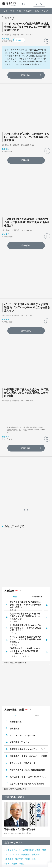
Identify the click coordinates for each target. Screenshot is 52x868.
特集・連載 (16, 11)
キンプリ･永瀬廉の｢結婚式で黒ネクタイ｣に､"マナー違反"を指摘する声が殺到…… (25, 522)
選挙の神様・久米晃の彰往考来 (20, 712)
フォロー (19, 40)
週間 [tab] (37, 598)
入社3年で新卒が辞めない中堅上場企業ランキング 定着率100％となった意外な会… (25, 499)
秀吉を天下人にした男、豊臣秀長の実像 (27, 653)
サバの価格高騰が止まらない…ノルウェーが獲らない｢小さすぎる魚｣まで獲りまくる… (25, 510)
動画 (37, 11)
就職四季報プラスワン (19, 625)
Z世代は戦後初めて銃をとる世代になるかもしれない (31, 766)
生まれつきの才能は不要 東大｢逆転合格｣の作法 (29, 666)
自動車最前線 (16, 604)
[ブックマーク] (47, 41)
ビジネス (8, 18)
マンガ (45, 11)
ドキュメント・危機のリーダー (23, 646)
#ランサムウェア (12, 737)
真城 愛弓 (6, 39)
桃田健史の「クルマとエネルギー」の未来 (28, 639)
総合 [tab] (15, 479)
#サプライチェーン (13, 733)
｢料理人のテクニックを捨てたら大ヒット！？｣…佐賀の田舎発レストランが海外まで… (25, 534)
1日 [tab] (15, 598)
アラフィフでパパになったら (22, 618)
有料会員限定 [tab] (37, 479)
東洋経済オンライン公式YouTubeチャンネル (29, 659)
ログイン (39, 4)
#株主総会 (9, 742)
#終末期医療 (28, 733)
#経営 (21, 746)
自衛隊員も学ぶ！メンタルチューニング (27, 632)
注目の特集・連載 (13, 680)
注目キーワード (12, 725)
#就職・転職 (30, 742)
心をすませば (23, 783)
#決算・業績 (41, 733)
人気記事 (28, 11)
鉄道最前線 (15, 611)
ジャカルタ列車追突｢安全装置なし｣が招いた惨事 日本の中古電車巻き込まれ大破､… (25, 487)
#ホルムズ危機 (11, 746)
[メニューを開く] (49, 4)
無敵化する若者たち (26, 802)
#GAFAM (19, 742)
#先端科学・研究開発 (30, 737)
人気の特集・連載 (14, 592)
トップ (5, 11)
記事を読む (26, 75)
